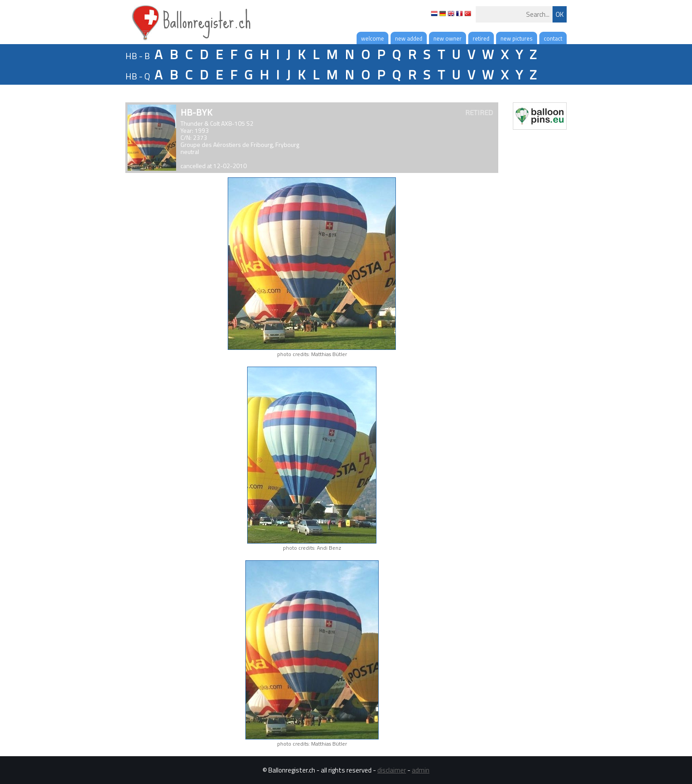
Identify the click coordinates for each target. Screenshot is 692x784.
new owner (448, 38)
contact (553, 38)
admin (421, 770)
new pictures (517, 38)
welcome (372, 38)
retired (481, 38)
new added (409, 38)
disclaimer (392, 770)
